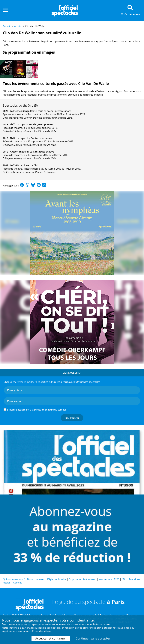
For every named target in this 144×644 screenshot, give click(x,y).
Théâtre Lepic (18, 124)
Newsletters (105, 579)
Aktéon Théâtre (19, 152)
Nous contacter (36, 579)
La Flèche (15, 111)
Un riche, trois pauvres (40, 124)
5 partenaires (27, 628)
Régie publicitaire (57, 579)
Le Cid (34, 165)
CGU (124, 579)
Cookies (18, 583)
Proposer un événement (82, 579)
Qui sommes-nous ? (14, 579)
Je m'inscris (72, 418)
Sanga (26, 111)
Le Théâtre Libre (19, 165)
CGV (116, 579)
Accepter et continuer (51, 638)
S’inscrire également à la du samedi (36, 410)
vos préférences (87, 628)
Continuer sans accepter (93, 638)
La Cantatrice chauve (40, 138)
